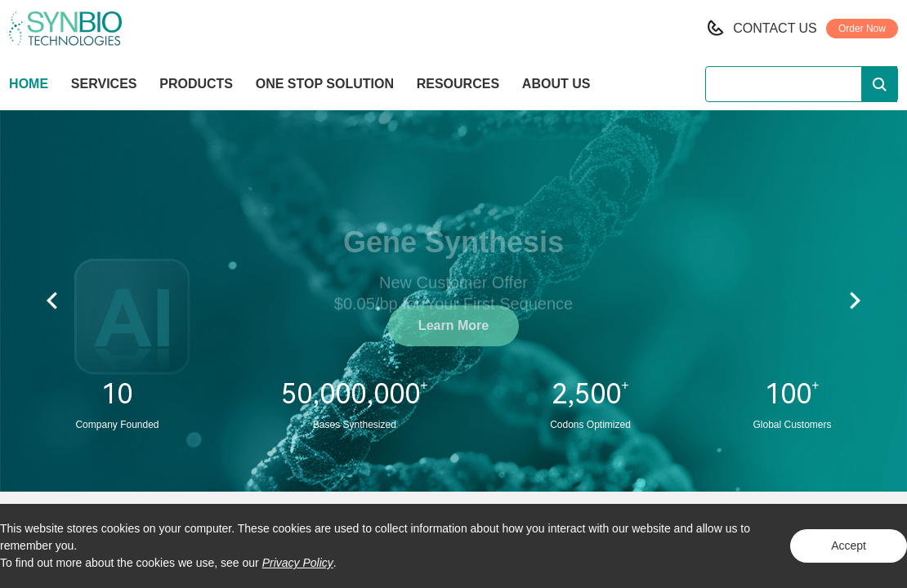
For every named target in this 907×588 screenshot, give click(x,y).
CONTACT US (775, 28)
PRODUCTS (196, 85)
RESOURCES (458, 84)
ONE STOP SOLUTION (325, 84)
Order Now (862, 29)
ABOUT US (556, 84)
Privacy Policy (298, 563)
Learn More (453, 325)
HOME (29, 84)
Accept (849, 546)
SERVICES (104, 84)
